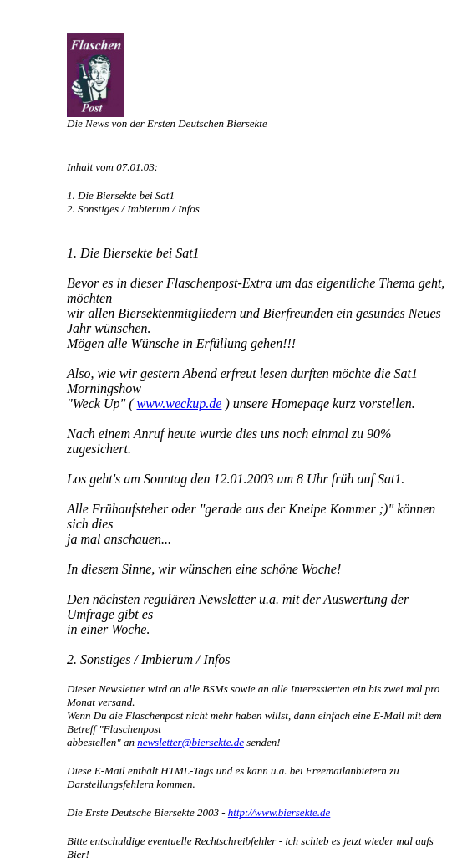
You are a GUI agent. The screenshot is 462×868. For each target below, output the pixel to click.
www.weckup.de (179, 403)
